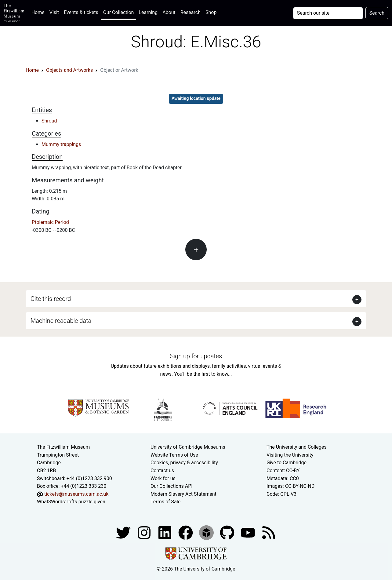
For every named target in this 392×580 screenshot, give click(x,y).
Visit (54, 12)
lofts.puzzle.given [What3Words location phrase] (86, 502)
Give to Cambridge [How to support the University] (287, 463)
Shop (211, 12)
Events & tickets (81, 12)
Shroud (49, 121)
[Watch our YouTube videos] (249, 532)
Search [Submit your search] (377, 13)
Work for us (163, 478)
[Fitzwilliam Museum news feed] (269, 532)
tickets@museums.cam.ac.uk (76, 494)
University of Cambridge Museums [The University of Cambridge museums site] (188, 447)
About (169, 12)
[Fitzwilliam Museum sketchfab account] (207, 532)
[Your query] (328, 13)
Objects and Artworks (69, 70)
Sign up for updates (196, 356)
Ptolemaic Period (50, 222)
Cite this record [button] (51, 299)
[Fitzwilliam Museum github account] (228, 532)
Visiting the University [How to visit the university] (290, 455)
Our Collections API (172, 486)
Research (191, 12)
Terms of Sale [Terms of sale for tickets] (165, 502)
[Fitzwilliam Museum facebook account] (165, 532)
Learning (148, 12)
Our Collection (118, 12)
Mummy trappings (61, 144)
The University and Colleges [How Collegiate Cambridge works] (296, 447)
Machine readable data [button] (61, 321)
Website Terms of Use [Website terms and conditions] (174, 455)
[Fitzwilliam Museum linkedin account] (186, 532)
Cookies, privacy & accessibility (184, 463)
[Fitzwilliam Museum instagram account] (145, 532)
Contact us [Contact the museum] (162, 471)
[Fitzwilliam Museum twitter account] (124, 532)
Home (39, 12)
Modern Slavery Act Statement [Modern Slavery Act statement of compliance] (183, 494)
